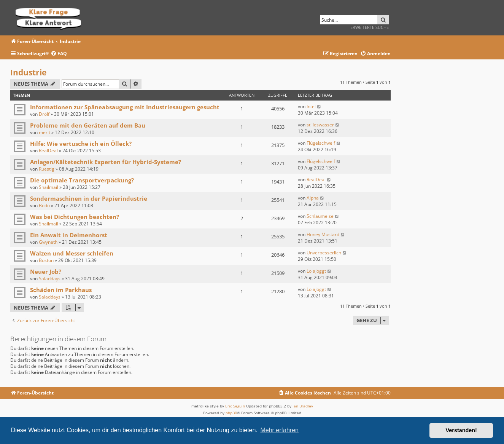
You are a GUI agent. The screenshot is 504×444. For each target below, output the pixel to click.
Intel (311, 106)
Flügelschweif (321, 143)
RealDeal (48, 151)
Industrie (28, 72)
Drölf (44, 114)
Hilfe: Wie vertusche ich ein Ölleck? (81, 144)
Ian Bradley (303, 406)
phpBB (231, 413)
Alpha (313, 198)
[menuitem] (59, 54)
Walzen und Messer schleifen (72, 253)
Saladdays (50, 279)
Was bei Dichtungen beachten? (75, 217)
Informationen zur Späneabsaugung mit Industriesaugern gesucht (125, 107)
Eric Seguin (235, 406)
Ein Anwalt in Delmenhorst (69, 235)
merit (45, 132)
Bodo (44, 205)
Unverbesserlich (324, 253)
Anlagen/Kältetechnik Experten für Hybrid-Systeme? (106, 162)
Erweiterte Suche (370, 27)
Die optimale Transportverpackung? (82, 180)
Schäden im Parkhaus (61, 290)
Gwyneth (48, 242)
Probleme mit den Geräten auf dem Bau (88, 125)
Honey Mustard (323, 234)
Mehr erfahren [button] (279, 430)
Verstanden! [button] (461, 430)
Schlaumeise (320, 216)
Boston (46, 260)
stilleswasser (320, 125)
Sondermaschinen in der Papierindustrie (89, 198)
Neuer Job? (46, 272)
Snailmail (48, 187)
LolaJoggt (316, 271)
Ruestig (47, 169)
